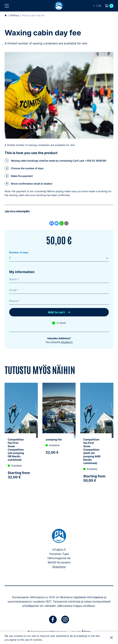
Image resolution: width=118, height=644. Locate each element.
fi (94, 6)
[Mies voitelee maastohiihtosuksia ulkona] (59, 95)
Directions (59, 567)
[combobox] (59, 258)
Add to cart (56, 313)
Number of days (19, 252)
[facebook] (53, 620)
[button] (7, 6)
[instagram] (65, 620)
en (100, 6)
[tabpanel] (21, 441)
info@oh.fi (67, 343)
